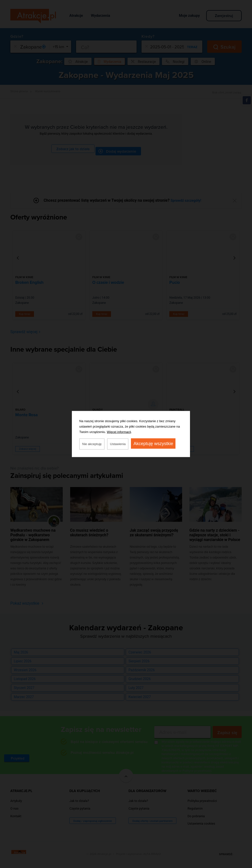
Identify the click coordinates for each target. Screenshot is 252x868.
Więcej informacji (119, 432)
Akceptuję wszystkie (153, 444)
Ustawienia (118, 444)
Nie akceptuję (92, 444)
